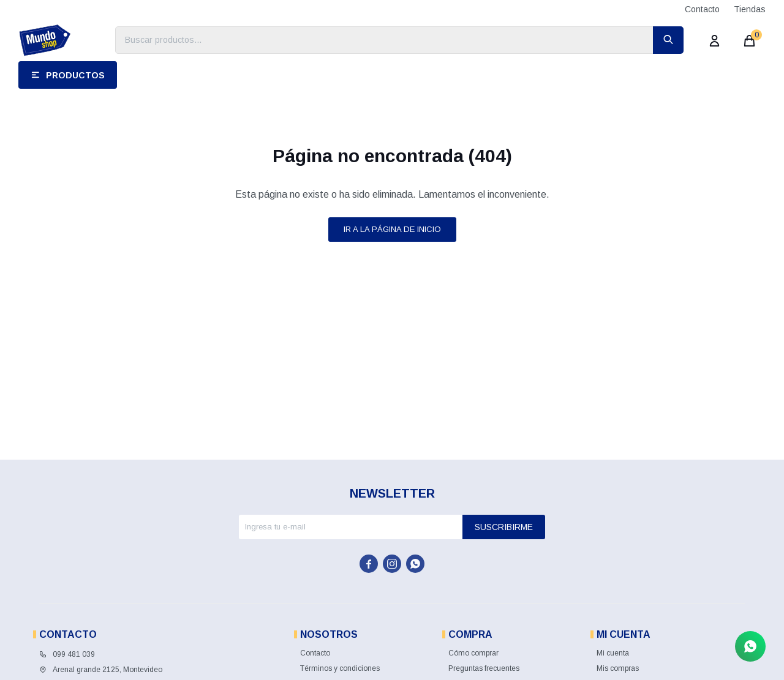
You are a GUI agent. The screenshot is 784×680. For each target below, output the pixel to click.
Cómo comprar (473, 653)
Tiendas (750, 9)
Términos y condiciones (340, 668)
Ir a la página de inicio (392, 229)
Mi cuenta (613, 653)
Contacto (702, 9)
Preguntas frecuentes (484, 668)
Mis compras (618, 668)
